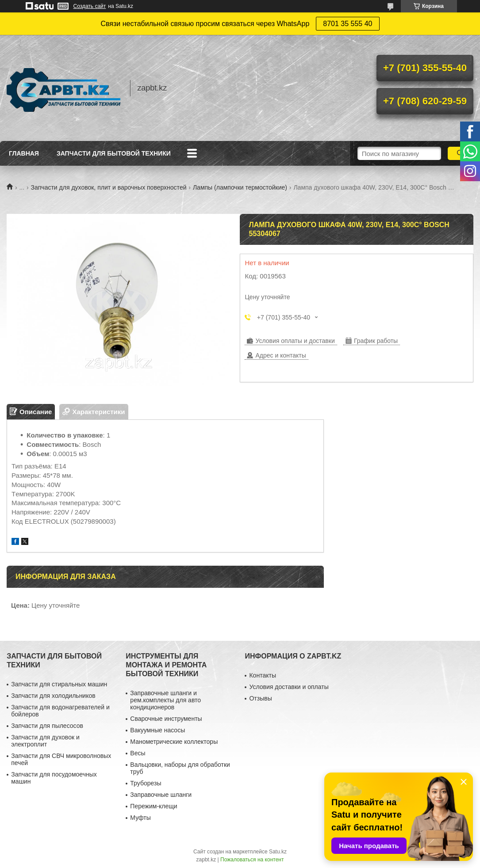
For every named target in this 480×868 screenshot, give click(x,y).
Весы (138, 753)
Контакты (262, 675)
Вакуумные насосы (157, 730)
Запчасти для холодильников (53, 696)
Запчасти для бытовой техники (114, 153)
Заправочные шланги (161, 795)
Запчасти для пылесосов (47, 726)
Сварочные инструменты (166, 719)
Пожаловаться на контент (252, 860)
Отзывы (260, 698)
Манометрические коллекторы (174, 742)
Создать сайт (90, 6)
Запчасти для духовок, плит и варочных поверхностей (109, 187)
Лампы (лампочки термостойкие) (240, 187)
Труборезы (146, 783)
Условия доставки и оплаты (289, 687)
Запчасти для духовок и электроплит (45, 741)
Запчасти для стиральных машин (59, 684)
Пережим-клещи (154, 806)
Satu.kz (278, 852)
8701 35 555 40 (348, 24)
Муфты (140, 818)
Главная (24, 153)
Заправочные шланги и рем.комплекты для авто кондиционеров (165, 700)
